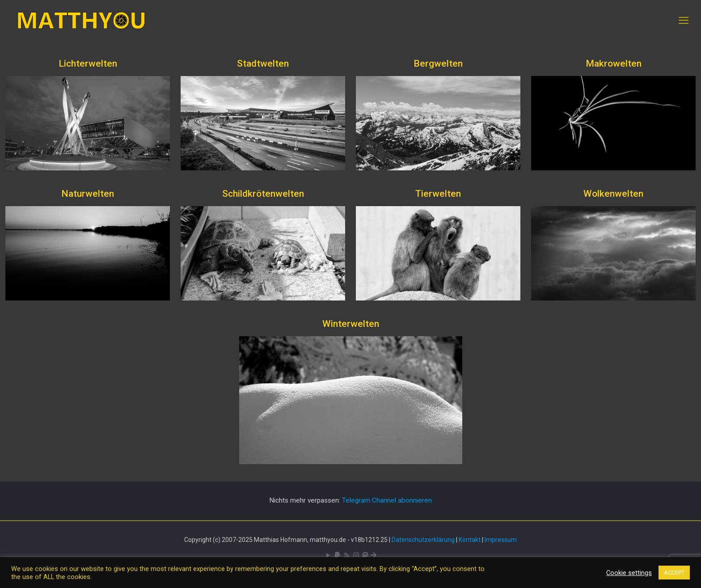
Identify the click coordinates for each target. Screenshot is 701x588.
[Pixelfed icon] (356, 555)
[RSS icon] (347, 555)
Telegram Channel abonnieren (387, 500)
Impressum (501, 540)
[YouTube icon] (328, 555)
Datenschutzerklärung (423, 540)
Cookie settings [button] (629, 573)
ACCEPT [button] (674, 573)
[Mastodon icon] (365, 555)
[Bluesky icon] (374, 555)
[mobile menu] (684, 21)
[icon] (337, 555)
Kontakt (470, 540)
